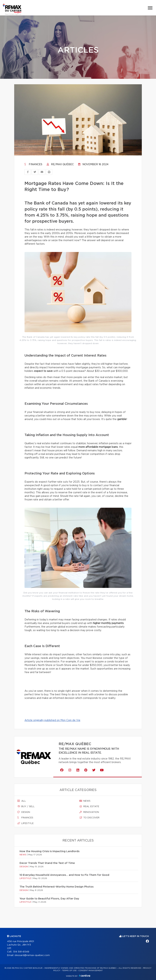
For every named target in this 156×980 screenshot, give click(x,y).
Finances (33, 164)
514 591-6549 (21, 952)
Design (24, 812)
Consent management (91, 971)
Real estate (89, 806)
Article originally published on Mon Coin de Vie (52, 720)
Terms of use (69, 971)
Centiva (85, 976)
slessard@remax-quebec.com (32, 955)
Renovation (89, 812)
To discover (89, 818)
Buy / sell (26, 806)
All (22, 801)
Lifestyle (25, 823)
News (85, 801)
